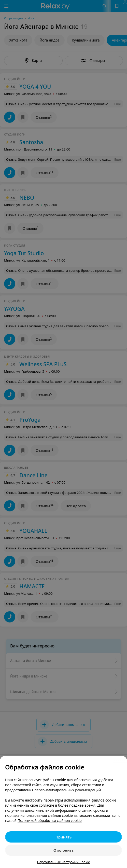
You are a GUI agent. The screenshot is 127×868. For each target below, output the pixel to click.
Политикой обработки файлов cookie (50, 820)
